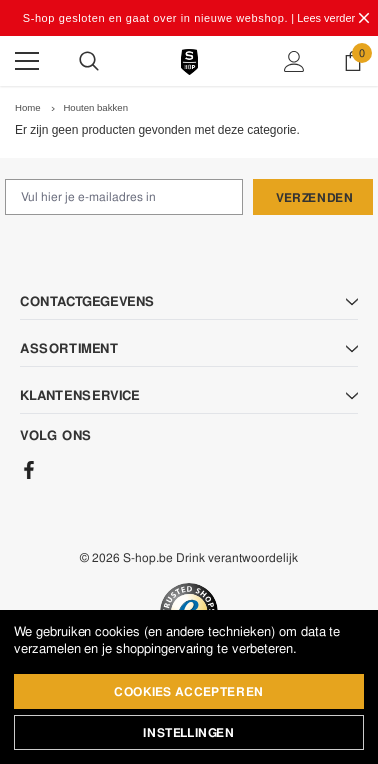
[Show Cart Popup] (353, 61)
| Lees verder (323, 18)
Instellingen (188, 733)
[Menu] (27, 61)
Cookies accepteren (189, 692)
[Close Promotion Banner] (364, 18)
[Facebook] (29, 470)
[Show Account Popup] (294, 61)
